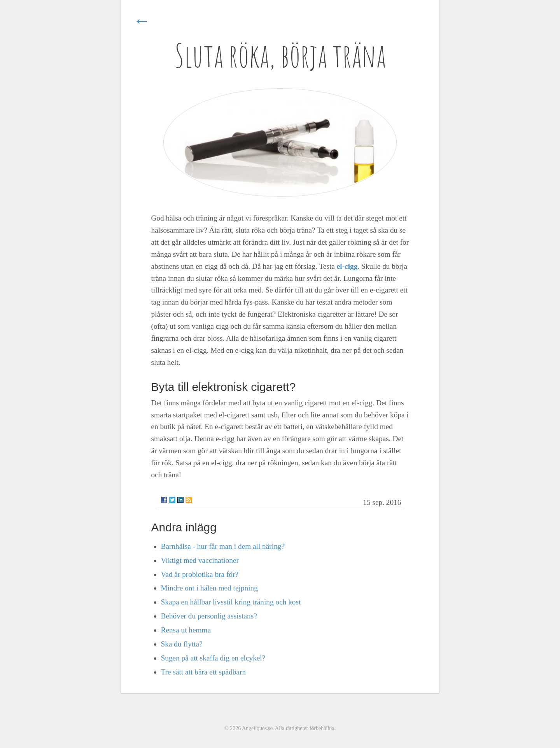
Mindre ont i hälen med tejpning (209, 588)
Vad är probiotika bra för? (200, 574)
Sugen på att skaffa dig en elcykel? (213, 658)
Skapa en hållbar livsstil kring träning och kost (231, 602)
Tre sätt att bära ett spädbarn (204, 672)
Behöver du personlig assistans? (209, 616)
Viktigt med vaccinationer (200, 560)
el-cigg (347, 266)
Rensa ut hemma (186, 630)
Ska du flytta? (182, 644)
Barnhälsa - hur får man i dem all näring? (223, 546)
